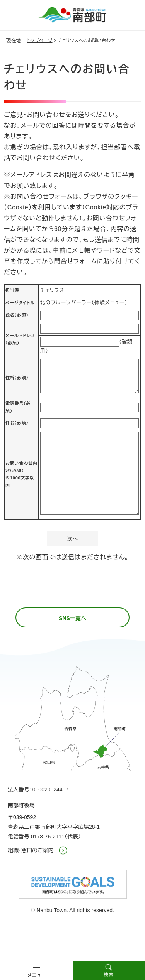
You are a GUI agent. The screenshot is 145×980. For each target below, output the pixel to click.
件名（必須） (17, 423)
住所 (17, 378)
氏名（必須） (17, 315)
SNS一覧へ (72, 618)
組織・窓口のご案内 (31, 850)
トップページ (40, 40)
